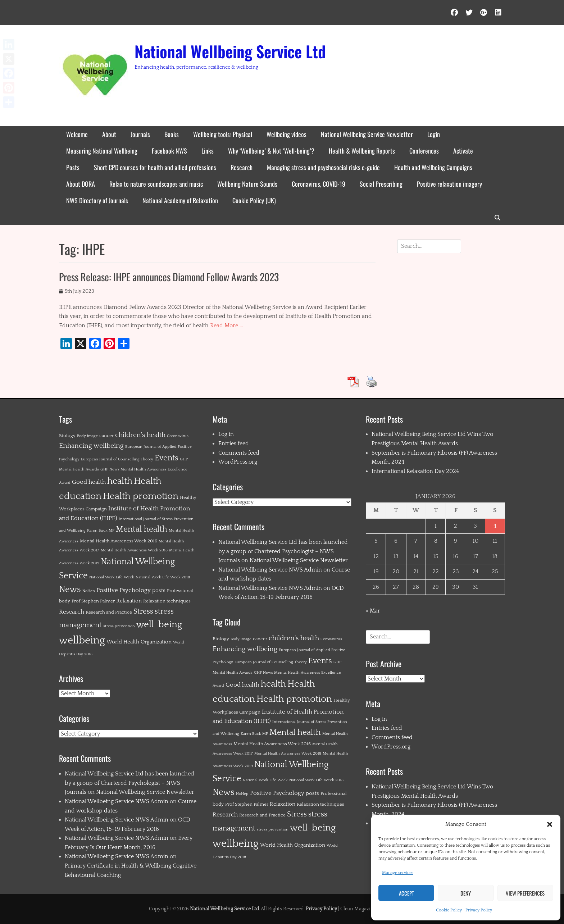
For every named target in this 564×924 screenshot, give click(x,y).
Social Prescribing (381, 184)
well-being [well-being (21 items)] (159, 625)
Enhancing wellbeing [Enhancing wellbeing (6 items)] (91, 446)
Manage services (398, 873)
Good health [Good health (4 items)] (89, 482)
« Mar (373, 611)
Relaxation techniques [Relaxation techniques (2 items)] (167, 601)
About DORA (81, 184)
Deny (466, 893)
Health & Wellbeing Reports (362, 151)
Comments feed (239, 453)
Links (208, 151)
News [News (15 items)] (70, 590)
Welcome (77, 134)
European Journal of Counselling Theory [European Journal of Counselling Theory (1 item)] (117, 459)
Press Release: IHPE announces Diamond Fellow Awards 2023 (169, 277)
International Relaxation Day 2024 (415, 471)
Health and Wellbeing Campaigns (433, 167)
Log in (226, 434)
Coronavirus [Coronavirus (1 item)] (178, 436)
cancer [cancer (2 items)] (106, 436)
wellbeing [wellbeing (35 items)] (82, 640)
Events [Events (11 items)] (167, 458)
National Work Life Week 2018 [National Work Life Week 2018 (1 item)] (163, 577)
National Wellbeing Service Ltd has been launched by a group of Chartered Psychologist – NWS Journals (129, 783)
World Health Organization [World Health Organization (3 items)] (139, 642)
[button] (550, 824)
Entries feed (234, 443)
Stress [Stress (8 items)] (143, 611)
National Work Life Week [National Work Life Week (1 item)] (112, 577)
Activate (463, 151)
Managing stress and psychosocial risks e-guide (323, 167)
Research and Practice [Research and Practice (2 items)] (109, 612)
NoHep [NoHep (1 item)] (89, 591)
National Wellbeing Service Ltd (230, 51)
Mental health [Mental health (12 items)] (142, 529)
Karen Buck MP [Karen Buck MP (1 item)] (101, 531)
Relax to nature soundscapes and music (156, 184)
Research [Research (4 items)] (72, 612)
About (109, 134)
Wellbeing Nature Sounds (247, 184)
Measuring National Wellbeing (102, 151)
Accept (406, 893)
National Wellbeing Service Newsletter (367, 134)
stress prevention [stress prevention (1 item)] (119, 626)
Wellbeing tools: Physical (223, 134)
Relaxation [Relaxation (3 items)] (129, 601)
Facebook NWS (169, 151)
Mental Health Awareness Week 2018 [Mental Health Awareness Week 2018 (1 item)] (134, 550)
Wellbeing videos (286, 134)
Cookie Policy (449, 910)
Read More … (227, 326)
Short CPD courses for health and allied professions (155, 167)
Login (434, 134)
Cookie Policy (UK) (254, 200)
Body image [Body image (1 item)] (87, 436)
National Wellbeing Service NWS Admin (117, 801)
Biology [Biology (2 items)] (67, 436)
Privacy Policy (479, 910)
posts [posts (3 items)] (159, 590)
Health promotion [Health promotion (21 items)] (141, 496)
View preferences (525, 893)
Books (172, 134)
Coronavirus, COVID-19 (319, 184)
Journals (140, 134)
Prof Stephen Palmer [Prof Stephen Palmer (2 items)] (93, 601)
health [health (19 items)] (120, 481)
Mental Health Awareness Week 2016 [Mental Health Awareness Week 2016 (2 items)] (119, 541)
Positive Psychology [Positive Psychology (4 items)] (124, 590)
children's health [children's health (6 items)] (140, 435)
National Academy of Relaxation (180, 200)
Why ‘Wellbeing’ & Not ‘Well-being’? (271, 151)
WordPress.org (238, 462)
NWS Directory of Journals (97, 200)
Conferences (424, 151)
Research (242, 167)
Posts (73, 167)
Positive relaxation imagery (449, 184)
